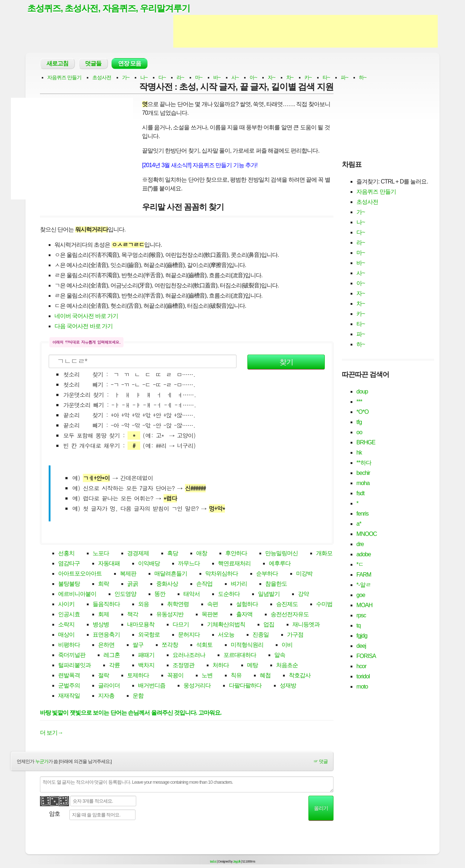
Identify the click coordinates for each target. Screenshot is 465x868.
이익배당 (149, 564)
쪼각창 (170, 645)
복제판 (128, 574)
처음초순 (287, 666)
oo (359, 433)
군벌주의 (69, 686)
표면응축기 (106, 635)
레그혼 (112, 656)
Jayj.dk (237, 862)
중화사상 (167, 584)
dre (360, 544)
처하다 (221, 666)
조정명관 (183, 666)
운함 (138, 696)
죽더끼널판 (72, 656)
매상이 (66, 635)
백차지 (146, 666)
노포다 (101, 554)
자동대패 (109, 564)
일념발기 (269, 595)
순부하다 (267, 574)
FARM (364, 575)
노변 (207, 676)
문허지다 (189, 635)
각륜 (114, 666)
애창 (202, 554)
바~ (217, 78)
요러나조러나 (189, 656)
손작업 (204, 584)
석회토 (204, 645)
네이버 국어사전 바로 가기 (86, 316)
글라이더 (109, 686)
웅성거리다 (197, 686)
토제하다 (138, 676)
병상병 (101, 625)
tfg (359, 422)
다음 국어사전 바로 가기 (84, 326)
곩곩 (133, 584)
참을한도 (276, 584)
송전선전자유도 (290, 615)
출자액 (244, 615)
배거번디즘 (152, 686)
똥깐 (160, 595)
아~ (253, 78)
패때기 (146, 656)
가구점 (295, 635)
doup (362, 392)
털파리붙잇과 (74, 666)
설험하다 (247, 605)
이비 (287, 645)
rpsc (361, 616)
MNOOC (367, 534)
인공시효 (69, 615)
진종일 (261, 635)
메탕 (252, 666)
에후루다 (280, 564)
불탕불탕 (69, 584)
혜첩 (265, 676)
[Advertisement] (306, 32)
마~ (199, 78)
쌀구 (138, 645)
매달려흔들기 (171, 574)
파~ (344, 78)
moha (363, 483)
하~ (363, 78)
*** (359, 402)
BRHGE (366, 443)
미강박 (304, 574)
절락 (104, 676)
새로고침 (57, 64)
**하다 (364, 463)
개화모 (324, 554)
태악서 (192, 595)
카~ (308, 78)
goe (361, 595)
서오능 (226, 635)
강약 (303, 595)
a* (359, 524)
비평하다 (69, 645)
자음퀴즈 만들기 (64, 78)
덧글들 (93, 64)
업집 (269, 625)
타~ (326, 78)
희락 (104, 584)
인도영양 (125, 595)
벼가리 (239, 584)
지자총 (106, 696)
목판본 (210, 615)
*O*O (362, 412)
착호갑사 (300, 676)
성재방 (288, 686)
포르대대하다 (240, 656)
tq (358, 626)
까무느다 (189, 564)
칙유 (236, 676)
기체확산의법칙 (226, 625)
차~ (290, 78)
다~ (162, 78)
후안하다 (236, 554)
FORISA (366, 656)
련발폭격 (69, 676)
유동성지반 (170, 615)
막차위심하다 (222, 574)
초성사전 (102, 78)
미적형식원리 (247, 645)
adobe (364, 555)
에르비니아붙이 (77, 595)
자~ (271, 78)
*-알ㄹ (364, 585)
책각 (133, 615)
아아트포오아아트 (80, 574)
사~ (235, 78)
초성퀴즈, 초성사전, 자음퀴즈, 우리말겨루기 (112, 8)
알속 (280, 656)
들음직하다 (106, 605)
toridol (363, 677)
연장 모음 (130, 64)
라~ (180, 78)
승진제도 (287, 605)
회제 (104, 615)
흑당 (173, 554)
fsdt (360, 494)
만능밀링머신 (282, 554)
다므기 (181, 625)
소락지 (66, 625)
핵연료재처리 (234, 564)
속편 (213, 605)
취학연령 (178, 605)
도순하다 (229, 595)
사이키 (66, 605)
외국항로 (149, 635)
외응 (143, 605)
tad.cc (213, 862)
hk (359, 453)
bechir (363, 473)
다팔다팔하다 (245, 686)
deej (361, 646)
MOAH (364, 605)
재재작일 (69, 696)
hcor (361, 667)
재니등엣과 (306, 625)
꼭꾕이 (175, 676)
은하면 (106, 645)
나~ (144, 78)
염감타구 (69, 564)
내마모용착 (141, 625)
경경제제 (138, 554)
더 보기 (51, 733)
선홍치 (66, 554)
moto (362, 687)
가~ (126, 78)
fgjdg (362, 636)
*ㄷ (360, 565)
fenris (362, 514)
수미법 (324, 605)
